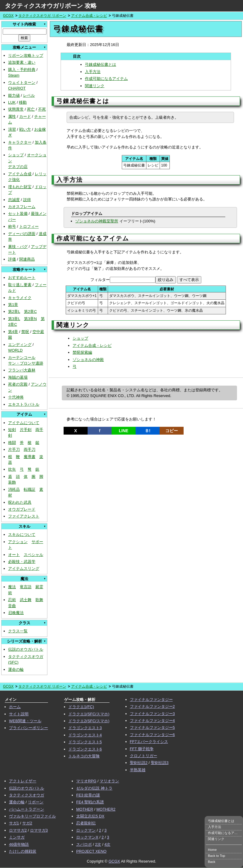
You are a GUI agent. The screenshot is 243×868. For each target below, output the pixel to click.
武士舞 (26, 600)
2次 (98, 844)
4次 (107, 844)
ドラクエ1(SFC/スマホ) (89, 714)
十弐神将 (16, 397)
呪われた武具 (20, 502)
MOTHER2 (106, 809)
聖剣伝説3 (160, 763)
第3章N (30, 319)
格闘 (12, 443)
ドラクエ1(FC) (81, 707)
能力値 (14, 95)
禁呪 (25, 332)
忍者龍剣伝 (86, 823)
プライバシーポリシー (28, 728)
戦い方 (25, 129)
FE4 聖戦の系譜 (90, 802)
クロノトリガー (144, 756)
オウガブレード (22, 509)
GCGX (8, 16)
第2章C (30, 312)
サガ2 (27, 823)
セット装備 (18, 214)
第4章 (13, 332)
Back (211, 862)
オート (14, 555)
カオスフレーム (22, 207)
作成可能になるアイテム (106, 79)
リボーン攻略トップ (26, 55)
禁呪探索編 (82, 352)
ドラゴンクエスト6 (85, 749)
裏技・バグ (18, 247)
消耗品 (14, 489)
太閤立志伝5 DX (90, 816)
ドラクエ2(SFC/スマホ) (89, 721)
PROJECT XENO (91, 851)
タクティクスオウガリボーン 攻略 (51, 6)
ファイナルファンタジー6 (152, 735)
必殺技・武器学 (22, 562)
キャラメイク (20, 298)
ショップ (16, 155)
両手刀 (30, 449)
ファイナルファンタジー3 (152, 714)
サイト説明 (19, 714)
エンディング (20, 345)
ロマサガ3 (39, 830)
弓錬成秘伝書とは (100, 64)
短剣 (12, 430)
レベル (29, 95)
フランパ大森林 (22, 370)
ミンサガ (17, 837)
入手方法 (93, 72)
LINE (124, 431)
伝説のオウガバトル (26, 649)
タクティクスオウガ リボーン (42, 16)
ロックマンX (87, 837)
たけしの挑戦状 (23, 851)
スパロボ (84, 844)
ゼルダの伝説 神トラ (94, 788)
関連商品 (27, 259)
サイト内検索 (24, 24)
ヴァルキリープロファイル (32, 816)
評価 (12, 259)
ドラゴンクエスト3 (85, 728)
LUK (12, 102)
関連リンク (95, 86)
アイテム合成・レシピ (89, 16)
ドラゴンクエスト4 (85, 735)
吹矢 (12, 469)
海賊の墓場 (18, 377)
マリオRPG (86, 781)
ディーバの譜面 (22, 234)
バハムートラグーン (27, 809)
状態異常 (16, 109)
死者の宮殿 (18, 384)
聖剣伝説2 (139, 763)
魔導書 (30, 457)
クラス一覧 (18, 631)
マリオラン (109, 781)
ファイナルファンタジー (151, 700)
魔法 (12, 587)
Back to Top (216, 856)
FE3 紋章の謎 (88, 795)
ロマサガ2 (18, 830)
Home (212, 850)
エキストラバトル (24, 404)
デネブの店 (18, 167)
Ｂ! (148, 431)
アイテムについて (24, 423)
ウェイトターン (22, 83)
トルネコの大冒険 (84, 756)
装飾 (12, 482)
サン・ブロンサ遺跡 (26, 363)
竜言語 (26, 587)
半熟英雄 (138, 770)
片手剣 (26, 430)
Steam (14, 75)
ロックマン (86, 830)
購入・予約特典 (22, 70)
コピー (172, 431)
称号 (12, 226)
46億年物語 (19, 844)
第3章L (14, 319)
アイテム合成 (20, 174)
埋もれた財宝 (20, 187)
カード (25, 116)
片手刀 (14, 449)
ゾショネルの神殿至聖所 (97, 221)
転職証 (30, 489)
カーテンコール (22, 358)
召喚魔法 (16, 613)
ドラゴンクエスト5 (85, 742)
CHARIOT (17, 88)
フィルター (100, 280)
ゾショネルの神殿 (88, 360)
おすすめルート (22, 278)
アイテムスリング (24, 568)
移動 (23, 102)
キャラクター (20, 142)
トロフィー (29, 226)
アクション (18, 542)
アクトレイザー (23, 781)
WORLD (15, 350)
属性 (12, 116)
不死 (42, 109)
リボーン (36, 802)
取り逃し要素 (20, 285)
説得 (27, 200)
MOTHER (85, 809)
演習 (12, 129)
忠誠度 (14, 200)
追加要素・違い (22, 62)
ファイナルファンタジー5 (152, 727)
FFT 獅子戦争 (142, 749)
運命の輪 (16, 669)
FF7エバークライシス (149, 742)
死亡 (31, 109)
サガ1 (14, 823)
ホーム (15, 707)
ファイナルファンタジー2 (152, 706)
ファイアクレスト (24, 516)
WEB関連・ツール (25, 721)
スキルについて (22, 535)
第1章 (13, 305)
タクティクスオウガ (27, 795)
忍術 (12, 600)
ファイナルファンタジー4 (152, 721)
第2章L (14, 312)
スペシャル (33, 555)
